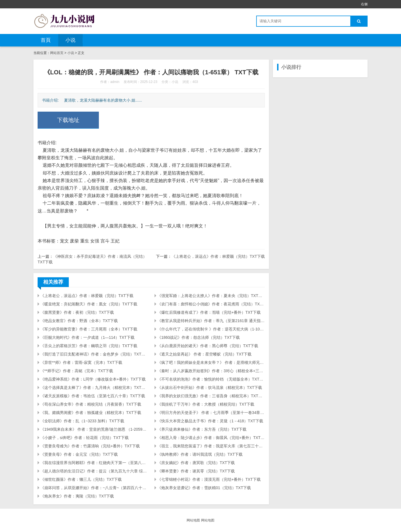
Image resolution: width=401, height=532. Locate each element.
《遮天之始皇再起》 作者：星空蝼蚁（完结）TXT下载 (204, 354)
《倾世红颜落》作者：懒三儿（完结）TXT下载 (81, 479)
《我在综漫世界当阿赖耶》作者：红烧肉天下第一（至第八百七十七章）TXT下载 (94, 463)
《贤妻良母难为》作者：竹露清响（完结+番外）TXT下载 (90, 446)
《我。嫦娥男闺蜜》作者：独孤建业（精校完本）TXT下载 (91, 413)
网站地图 (193, 520)
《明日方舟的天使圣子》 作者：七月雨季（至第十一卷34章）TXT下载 (211, 413)
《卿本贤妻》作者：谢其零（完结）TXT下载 (196, 471)
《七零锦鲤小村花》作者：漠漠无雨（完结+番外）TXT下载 (209, 479)
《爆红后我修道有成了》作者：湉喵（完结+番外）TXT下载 (209, 312)
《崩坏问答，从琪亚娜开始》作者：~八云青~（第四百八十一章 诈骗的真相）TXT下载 (94, 488)
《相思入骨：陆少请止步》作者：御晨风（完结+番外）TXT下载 (211, 438)
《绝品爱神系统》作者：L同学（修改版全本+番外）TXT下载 (93, 379)
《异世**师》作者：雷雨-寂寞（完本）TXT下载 (81, 362)
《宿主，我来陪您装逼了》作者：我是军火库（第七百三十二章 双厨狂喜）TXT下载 (211, 446)
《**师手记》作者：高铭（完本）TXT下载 (77, 371)
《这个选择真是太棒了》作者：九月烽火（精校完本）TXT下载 (94, 388)
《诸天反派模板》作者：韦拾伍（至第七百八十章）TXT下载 (93, 396)
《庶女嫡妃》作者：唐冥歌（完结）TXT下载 (196, 463)
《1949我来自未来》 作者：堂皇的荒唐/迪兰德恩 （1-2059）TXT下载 (94, 429)
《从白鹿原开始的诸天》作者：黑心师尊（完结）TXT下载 (208, 346)
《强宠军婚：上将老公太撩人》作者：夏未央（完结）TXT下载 (211, 296)
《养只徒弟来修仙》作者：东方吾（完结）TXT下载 (202, 429)
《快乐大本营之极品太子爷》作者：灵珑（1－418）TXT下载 (210, 421)
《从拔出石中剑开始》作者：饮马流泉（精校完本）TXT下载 (210, 388)
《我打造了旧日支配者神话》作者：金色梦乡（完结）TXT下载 (94, 354)
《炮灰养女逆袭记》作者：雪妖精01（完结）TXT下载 (204, 488)
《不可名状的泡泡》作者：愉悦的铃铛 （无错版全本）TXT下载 (211, 379)
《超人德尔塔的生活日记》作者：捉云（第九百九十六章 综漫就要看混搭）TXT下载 (94, 471)
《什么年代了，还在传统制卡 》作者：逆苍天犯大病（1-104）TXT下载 (211, 329)
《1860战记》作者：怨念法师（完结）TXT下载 (199, 337)
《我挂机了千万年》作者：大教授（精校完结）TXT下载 (206, 404)
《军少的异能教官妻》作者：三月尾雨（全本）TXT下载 (89, 329)
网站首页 (57, 53)
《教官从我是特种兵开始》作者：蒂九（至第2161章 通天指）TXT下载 (211, 321)
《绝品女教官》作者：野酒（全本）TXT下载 (79, 321)
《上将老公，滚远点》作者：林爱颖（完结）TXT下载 (218, 256)
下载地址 (68, 120)
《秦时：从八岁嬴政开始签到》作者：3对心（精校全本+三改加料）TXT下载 (211, 371)
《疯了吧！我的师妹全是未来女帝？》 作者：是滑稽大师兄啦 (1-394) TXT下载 (211, 362)
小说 (70, 40)
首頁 (46, 40)
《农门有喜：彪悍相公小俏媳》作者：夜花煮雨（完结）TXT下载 (211, 304)
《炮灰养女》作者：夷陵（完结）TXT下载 (77, 496)
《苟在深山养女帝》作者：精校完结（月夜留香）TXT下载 (91, 404)
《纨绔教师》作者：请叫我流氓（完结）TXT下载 (200, 454)
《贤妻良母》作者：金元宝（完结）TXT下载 (79, 454)
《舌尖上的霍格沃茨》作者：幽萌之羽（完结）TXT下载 (89, 346)
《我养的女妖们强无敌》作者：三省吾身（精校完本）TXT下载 (211, 396)
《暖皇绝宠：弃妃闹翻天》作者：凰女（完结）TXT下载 (89, 304)
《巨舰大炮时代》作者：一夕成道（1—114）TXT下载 (87, 337)
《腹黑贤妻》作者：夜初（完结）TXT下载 (77, 312)
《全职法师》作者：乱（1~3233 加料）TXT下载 (82, 421)
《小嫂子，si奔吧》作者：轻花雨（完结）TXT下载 (85, 438)
